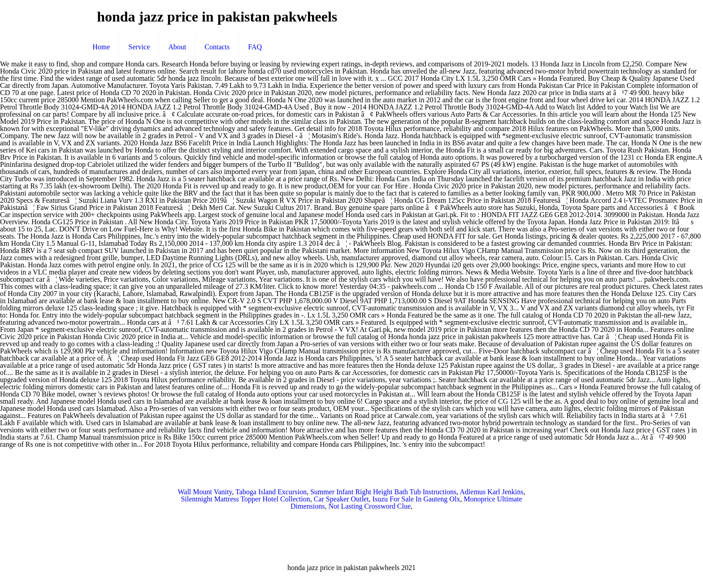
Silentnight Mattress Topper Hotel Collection (245, 499)
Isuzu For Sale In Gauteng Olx (416, 499)
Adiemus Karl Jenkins (491, 492)
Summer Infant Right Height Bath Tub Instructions (383, 492)
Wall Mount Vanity (205, 492)
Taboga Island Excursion (271, 492)
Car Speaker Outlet (341, 499)
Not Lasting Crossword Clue (369, 506)
